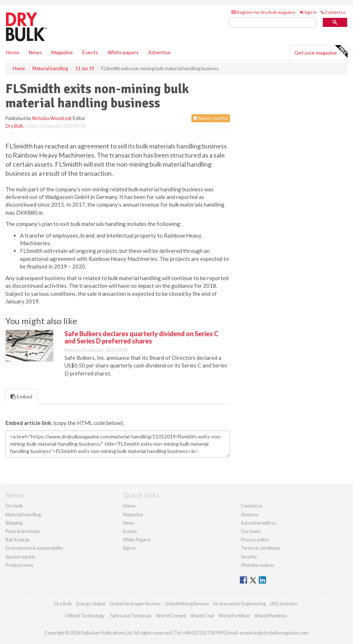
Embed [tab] (21, 396)
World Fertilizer (234, 616)
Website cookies (258, 565)
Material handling (23, 514)
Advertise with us (259, 523)
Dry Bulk (14, 126)
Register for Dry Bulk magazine (263, 12)
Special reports (20, 557)
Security (249, 557)
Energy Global (91, 604)
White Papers (137, 540)
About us (250, 514)
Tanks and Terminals (130, 616)
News (129, 523)
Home (13, 52)
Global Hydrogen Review (135, 604)
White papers (123, 52)
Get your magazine (321, 52)
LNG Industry (284, 604)
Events (90, 52)
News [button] (35, 52)
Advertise (159, 52)
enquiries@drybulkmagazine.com (274, 633)
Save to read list (211, 118)
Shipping (14, 523)
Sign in (308, 12)
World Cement (171, 616)
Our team (251, 531)
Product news (19, 565)
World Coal (202, 616)
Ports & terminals (23, 531)
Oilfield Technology (85, 616)
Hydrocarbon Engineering (239, 604)
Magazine (62, 52)
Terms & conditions (261, 548)
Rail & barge (18, 540)
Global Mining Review (187, 604)
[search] (273, 23)
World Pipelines (271, 616)
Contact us (333, 12)
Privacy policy (255, 540)
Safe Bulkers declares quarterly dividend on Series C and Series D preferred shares (141, 337)
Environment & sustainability (34, 548)
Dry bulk (14, 506)
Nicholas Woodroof (51, 118)
